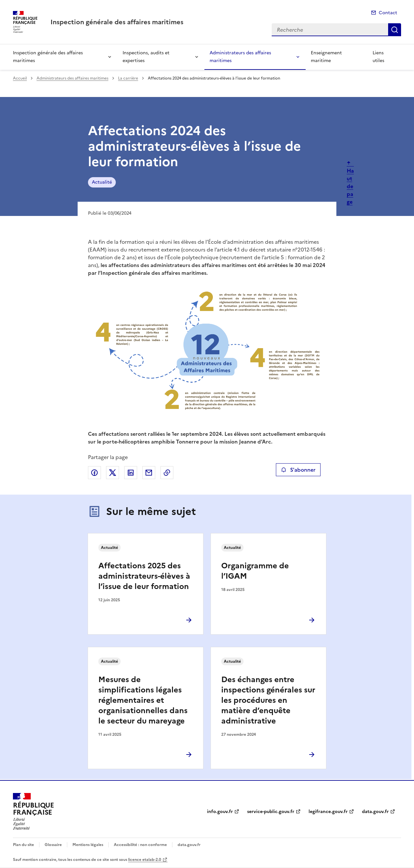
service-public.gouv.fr (271, 812)
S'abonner (298, 470)
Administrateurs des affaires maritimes (240, 57)
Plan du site (23, 845)
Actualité (102, 182)
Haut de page (350, 186)
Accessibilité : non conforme (140, 845)
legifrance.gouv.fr (328, 812)
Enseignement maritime (326, 57)
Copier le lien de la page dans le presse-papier (167, 473)
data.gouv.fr (375, 812)
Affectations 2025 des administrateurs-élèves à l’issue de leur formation (144, 576)
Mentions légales (88, 845)
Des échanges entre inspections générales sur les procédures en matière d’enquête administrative (268, 700)
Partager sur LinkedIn (131, 473)
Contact (388, 13)
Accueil (20, 78)
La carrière (128, 78)
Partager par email (149, 473)
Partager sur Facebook (94, 473)
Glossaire (53, 845)
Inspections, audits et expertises (146, 57)
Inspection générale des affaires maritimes (48, 57)
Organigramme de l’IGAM (255, 571)
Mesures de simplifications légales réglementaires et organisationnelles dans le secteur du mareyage (143, 700)
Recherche (395, 30)
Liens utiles (378, 57)
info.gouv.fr (220, 812)
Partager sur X (113, 473)
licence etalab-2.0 (145, 860)
